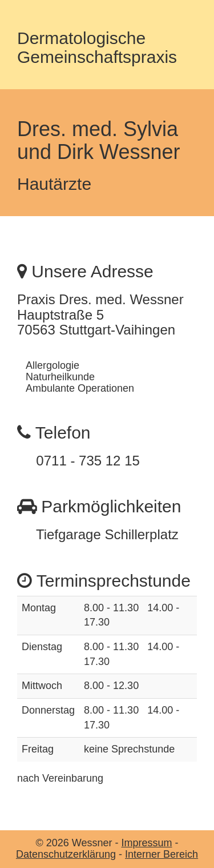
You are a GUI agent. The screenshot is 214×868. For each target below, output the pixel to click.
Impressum (146, 843)
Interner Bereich (161, 854)
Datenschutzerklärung (66, 854)
